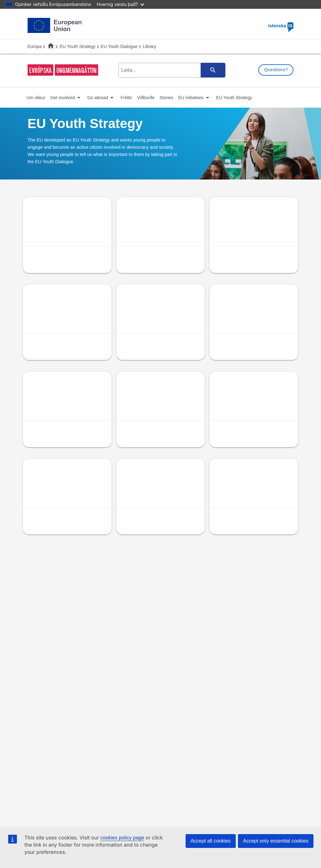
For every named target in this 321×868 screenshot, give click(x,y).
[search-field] (171, 70)
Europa (35, 46)
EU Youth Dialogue (119, 46)
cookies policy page (122, 838)
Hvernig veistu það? (121, 4)
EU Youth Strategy (77, 46)
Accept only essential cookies (276, 841)
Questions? (276, 70)
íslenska (281, 26)
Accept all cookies (211, 841)
